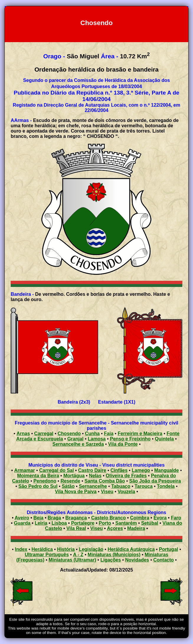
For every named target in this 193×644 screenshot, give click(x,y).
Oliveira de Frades (126, 476)
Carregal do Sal (57, 470)
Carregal (44, 434)
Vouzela (126, 492)
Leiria (41, 523)
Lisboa (59, 523)
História (66, 549)
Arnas (23, 434)
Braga (54, 518)
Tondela (166, 486)
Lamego (141, 470)
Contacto (163, 560)
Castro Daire (92, 470)
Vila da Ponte (123, 444)
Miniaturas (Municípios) (114, 555)
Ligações (111, 560)
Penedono (45, 481)
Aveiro (22, 518)
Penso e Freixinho (130, 439)
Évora (160, 518)
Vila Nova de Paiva (76, 492)
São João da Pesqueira (155, 481)
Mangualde (166, 470)
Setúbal (150, 523)
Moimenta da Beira (38, 476)
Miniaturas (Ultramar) (72, 560)
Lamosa (97, 439)
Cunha (92, 434)
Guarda (22, 523)
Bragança (76, 518)
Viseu (107, 492)
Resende (70, 481)
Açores (115, 528)
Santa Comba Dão (105, 481)
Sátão (68, 486)
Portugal (169, 549)
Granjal (75, 439)
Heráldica (42, 549)
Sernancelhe (93, 486)
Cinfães (119, 470)
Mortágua (74, 476)
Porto (105, 523)
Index (21, 549)
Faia (109, 434)
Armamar (24, 470)
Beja (38, 518)
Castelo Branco (108, 518)
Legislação (91, 549)
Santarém (126, 523)
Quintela (164, 439)
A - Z (78, 555)
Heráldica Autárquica (131, 549)
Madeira (136, 528)
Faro (176, 518)
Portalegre (83, 523)
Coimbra (140, 518)
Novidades (137, 560)
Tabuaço (121, 486)
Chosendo (69, 434)
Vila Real (76, 528)
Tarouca (144, 486)
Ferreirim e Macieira (140, 434)
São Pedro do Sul (38, 486)
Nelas (95, 476)
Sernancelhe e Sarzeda (78, 444)
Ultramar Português (47, 555)
